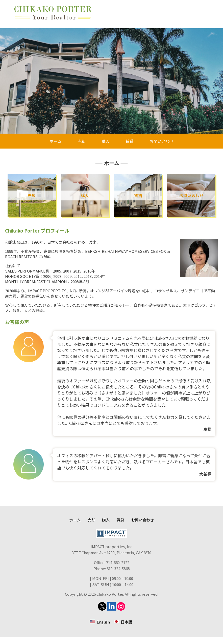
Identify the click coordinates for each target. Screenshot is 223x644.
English (103, 629)
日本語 (126, 629)
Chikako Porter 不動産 (53, 13)
